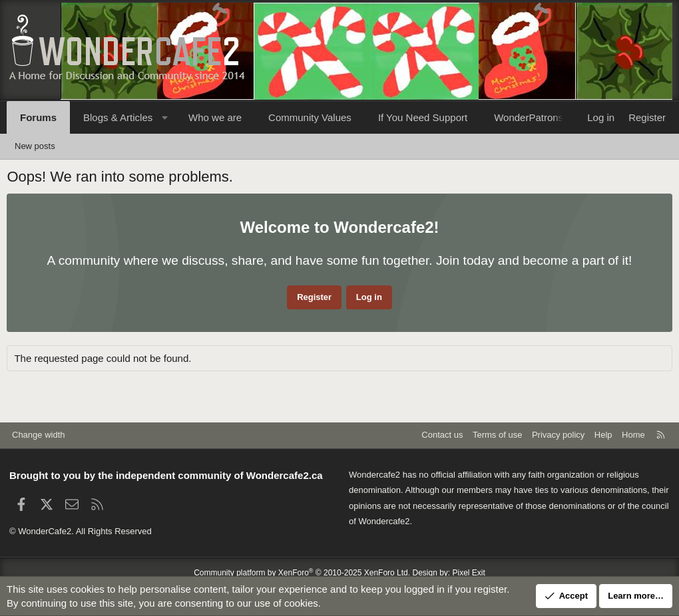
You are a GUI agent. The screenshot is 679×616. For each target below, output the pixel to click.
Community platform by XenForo (302, 573)
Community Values (310, 117)
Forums (38, 117)
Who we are (215, 117)
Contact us (442, 435)
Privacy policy (558, 435)
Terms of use (497, 435)
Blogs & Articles (118, 117)
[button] (165, 117)
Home (633, 435)
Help (603, 435)
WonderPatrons (529, 117)
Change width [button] (39, 435)
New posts (35, 146)
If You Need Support (423, 117)
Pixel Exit (469, 573)
